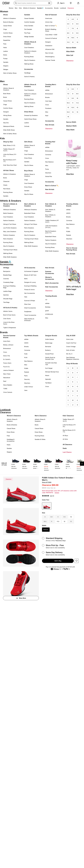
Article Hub (49, 22)
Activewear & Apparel (31, 271)
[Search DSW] (33, 3)
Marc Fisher (7, 374)
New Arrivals (49, 53)
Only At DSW (71, 336)
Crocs (47, 105)
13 (77, 42)
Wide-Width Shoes (9, 130)
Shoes (5, 15)
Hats (26, 297)
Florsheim (48, 108)
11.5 (68, 42)
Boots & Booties (8, 22)
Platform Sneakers (9, 235)
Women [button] (11, 8)
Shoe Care (27, 304)
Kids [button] (20, 8)
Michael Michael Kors (52, 372)
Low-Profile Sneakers (10, 228)
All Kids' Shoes (9, 170)
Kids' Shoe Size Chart (10, 165)
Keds (26, 354)
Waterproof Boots (9, 126)
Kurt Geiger (49, 368)
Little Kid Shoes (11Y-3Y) (10, 155)
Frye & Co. (7, 367)
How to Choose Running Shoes (72, 249)
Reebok (69, 235)
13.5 (68, 112)
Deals (65, 448)
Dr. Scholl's (7, 359)
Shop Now (70, 174)
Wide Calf (70, 55)
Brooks (47, 97)
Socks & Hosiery (29, 76)
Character (6, 181)
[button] (77, 561)
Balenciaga (49, 343)
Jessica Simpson (8, 370)
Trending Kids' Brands (50, 143)
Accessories (50, 121)
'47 (46, 300)
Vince (47, 386)
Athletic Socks (8, 311)
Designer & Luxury (30, 282)
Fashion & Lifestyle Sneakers (30, 52)
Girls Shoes (28, 142)
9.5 (77, 33)
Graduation (49, 46)
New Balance (49, 162)
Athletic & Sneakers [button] (29, 8)
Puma (47, 169)
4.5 (73, 19)
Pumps (5, 58)
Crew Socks (7, 319)
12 (73, 42)
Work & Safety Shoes (10, 73)
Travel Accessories (30, 315)
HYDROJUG (49, 314)
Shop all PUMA (47, 482)
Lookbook (63, 8)
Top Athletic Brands (31, 336)
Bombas (48, 307)
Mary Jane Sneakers (10, 231)
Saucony (27, 379)
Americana (49, 18)
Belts (26, 279)
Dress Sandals (29, 26)
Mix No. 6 (69, 354)
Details (57, 493)
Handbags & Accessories (11, 440)
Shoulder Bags (8, 299)
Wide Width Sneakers (10, 257)
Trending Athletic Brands (72, 205)
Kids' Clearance (68, 416)
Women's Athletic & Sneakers (10, 205)
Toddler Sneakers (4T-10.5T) (52, 221)
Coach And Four (71, 343)
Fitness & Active (29, 290)
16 (68, 117)
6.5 (77, 24)
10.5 (73, 38)
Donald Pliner (49, 354)
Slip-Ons (6, 123)
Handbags (27, 73)
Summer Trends (50, 60)
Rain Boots (7, 189)
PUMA (68, 231)
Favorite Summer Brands (9, 336)
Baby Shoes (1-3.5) (9, 145)
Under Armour (29, 387)
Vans (26, 390)
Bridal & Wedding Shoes (51, 30)
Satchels (6, 295)
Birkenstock (49, 94)
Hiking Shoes (7, 115)
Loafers (6, 51)
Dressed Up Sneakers (31, 115)
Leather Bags (7, 291)
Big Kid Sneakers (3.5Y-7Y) (51, 232)
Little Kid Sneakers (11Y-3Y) (51, 227)
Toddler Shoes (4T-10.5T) (9, 150)
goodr (47, 311)
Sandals (6, 62)
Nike (47, 112)
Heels (5, 47)
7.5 (73, 28)
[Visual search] (49, 3)
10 (68, 38)
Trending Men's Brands (51, 85)
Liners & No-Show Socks (9, 323)
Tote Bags (6, 302)
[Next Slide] (82, 464)
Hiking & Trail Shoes (10, 224)
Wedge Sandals (29, 37)
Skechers (48, 173)
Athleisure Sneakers (9, 210)
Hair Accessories (30, 293)
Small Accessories (30, 308)
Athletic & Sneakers (9, 18)
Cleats (5, 185)
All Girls (65, 439)
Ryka (26, 376)
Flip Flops (27, 33)
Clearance (70, 61)
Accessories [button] (49, 8)
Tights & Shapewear (10, 328)
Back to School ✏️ (51, 26)
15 (77, 112)
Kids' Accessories (52, 287)
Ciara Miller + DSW (51, 35)
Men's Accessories (52, 283)
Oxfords (27, 126)
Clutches (6, 279)
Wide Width (70, 51)
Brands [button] (56, 8)
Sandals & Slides (40, 439)
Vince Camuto (8, 392)
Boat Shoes (7, 94)
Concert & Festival (51, 38)
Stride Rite (49, 176)
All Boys (65, 435)
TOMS (5, 389)
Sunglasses (28, 311)
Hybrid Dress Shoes (30, 119)
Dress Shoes (7, 37)
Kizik (26, 357)
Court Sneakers (29, 47)
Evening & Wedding (30, 286)
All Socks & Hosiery (10, 308)
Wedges (6, 69)
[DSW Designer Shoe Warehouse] (6, 3)
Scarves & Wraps (30, 301)
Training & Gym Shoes (10, 250)
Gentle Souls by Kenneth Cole (50, 358)
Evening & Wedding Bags (9, 287)
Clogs (5, 29)
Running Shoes (29, 57)
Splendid (48, 379)
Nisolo (47, 375)
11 (77, 38)
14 (73, 112)
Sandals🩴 (40, 8)
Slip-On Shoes (29, 165)
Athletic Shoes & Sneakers (30, 43)
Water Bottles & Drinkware (29, 320)
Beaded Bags (7, 275)
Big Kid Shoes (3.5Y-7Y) (10, 161)
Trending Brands (51, 296)
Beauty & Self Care (30, 275)
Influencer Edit (50, 49)
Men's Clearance (41, 416)
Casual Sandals (29, 18)
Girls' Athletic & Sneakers (50, 210)
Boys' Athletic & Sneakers (50, 216)
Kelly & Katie (70, 350)
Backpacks (7, 271)
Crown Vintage (71, 347)
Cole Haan (48, 101)
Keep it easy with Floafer (72, 162)
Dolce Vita (7, 356)
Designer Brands (51, 336)
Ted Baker (48, 383)
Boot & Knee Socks (9, 315)
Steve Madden (8, 385)
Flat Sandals (28, 29)
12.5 (73, 107)
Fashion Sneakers (9, 220)
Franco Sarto (7, 363)
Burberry (48, 350)
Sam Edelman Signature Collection (73, 358)
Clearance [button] (71, 8)
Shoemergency (50, 57)
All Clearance (67, 444)
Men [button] (16, 8)
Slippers (6, 66)
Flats (5, 44)
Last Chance (67, 452)
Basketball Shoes (30, 213)
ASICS (68, 213)
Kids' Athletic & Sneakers (51, 205)
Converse (48, 155)
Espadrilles (7, 40)
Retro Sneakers (8, 239)
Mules (5, 55)
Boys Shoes (28, 171)
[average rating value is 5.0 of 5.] (47, 496)
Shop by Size (8, 142)
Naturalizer (7, 378)
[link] (16, 464)
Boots (5, 97)
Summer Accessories (50, 272)
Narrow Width (71, 48)
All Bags (6, 268)
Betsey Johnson (8, 345)
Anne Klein (7, 341)
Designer (48, 42)
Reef (47, 116)
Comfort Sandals (29, 22)
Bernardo (48, 347)
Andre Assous (50, 339)
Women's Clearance (14, 416)
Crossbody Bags (8, 282)
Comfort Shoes (8, 33)
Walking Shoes (29, 64)
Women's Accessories (50, 278)
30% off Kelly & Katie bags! (73, 288)
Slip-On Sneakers (30, 60)
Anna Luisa (70, 339)
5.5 (68, 24)
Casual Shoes (7, 26)
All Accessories (30, 268)
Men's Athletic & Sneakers (30, 205)
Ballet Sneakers (8, 213)
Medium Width (71, 126)
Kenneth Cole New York (51, 364)
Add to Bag (58, 561)
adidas (47, 90)
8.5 (68, 33)
